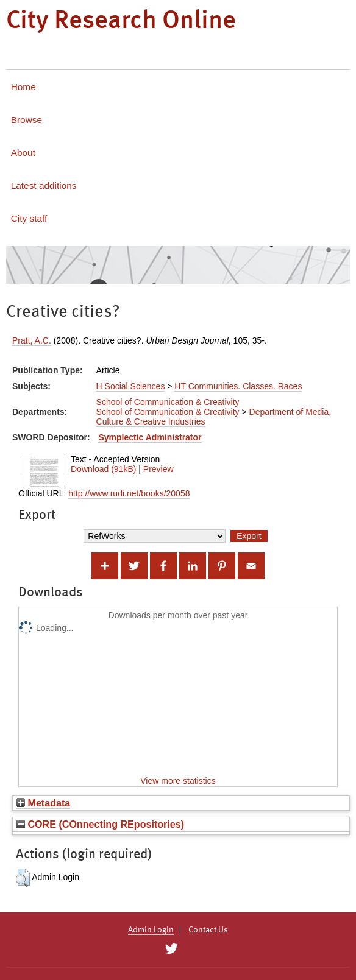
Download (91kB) (103, 469)
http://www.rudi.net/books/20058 (129, 493)
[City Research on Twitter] (171, 949)
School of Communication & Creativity (168, 402)
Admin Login (151, 930)
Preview (158, 469)
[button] (23, 878)
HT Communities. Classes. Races (238, 386)
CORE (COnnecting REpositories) (100, 824)
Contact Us (208, 930)
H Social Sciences (131, 386)
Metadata (43, 803)
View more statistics (178, 781)
